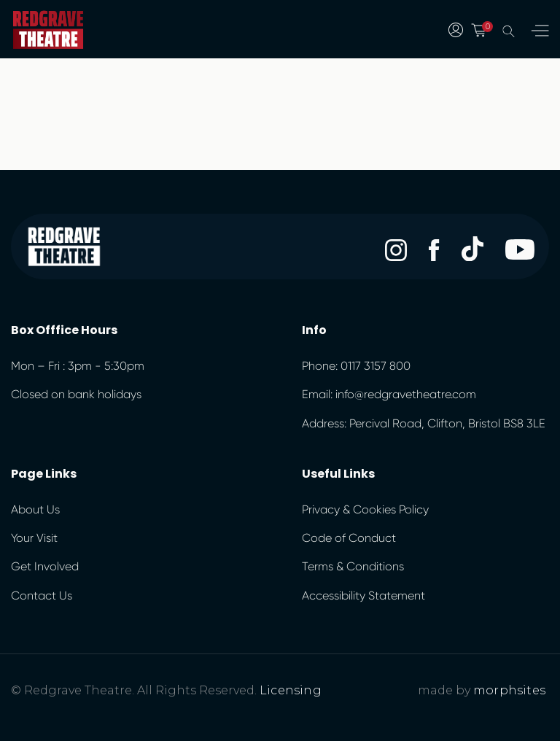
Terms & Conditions (353, 566)
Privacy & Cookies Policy (365, 509)
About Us (35, 509)
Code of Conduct (349, 538)
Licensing (291, 690)
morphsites (509, 690)
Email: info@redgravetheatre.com (389, 394)
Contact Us (42, 595)
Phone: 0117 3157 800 (356, 366)
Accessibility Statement (363, 595)
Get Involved (45, 566)
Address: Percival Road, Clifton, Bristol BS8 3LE (424, 423)
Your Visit (34, 538)
